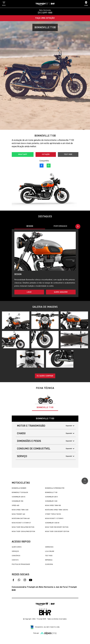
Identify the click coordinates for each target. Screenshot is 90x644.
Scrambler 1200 (51, 501)
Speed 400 (15, 506)
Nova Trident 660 (18, 514)
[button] (78, 226)
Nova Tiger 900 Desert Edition (57, 527)
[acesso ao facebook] (42, 166)
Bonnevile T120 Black (20, 493)
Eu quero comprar (45, 376)
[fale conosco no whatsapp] (49, 166)
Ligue (29, 292)
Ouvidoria (49, 564)
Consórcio (16, 556)
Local (86, 4)
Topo (85, 481)
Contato (15, 560)
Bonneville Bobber (19, 488)
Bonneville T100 (51, 493)
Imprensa (49, 560)
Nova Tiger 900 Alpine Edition (23, 527)
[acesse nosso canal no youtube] (31, 580)
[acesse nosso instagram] (25, 580)
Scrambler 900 (17, 501)
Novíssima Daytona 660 (21, 519)
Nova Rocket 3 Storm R (54, 519)
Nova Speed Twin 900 (53, 506)
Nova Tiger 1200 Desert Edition (57, 532)
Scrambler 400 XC (19, 497)
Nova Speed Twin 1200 (20, 510)
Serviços (15, 551)
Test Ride (68, 154)
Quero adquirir (61, 292)
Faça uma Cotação (45, 18)
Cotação (46, 154)
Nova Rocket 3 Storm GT (21, 523)
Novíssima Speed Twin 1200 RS (57, 510)
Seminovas (49, 547)
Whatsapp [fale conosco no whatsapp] (23, 154)
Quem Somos (17, 547)
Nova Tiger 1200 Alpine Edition (23, 532)
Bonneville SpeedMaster (55, 488)
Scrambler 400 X (51, 497)
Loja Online (50, 551)
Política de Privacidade (21, 564)
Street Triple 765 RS (53, 514)
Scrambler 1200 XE (52, 523)
